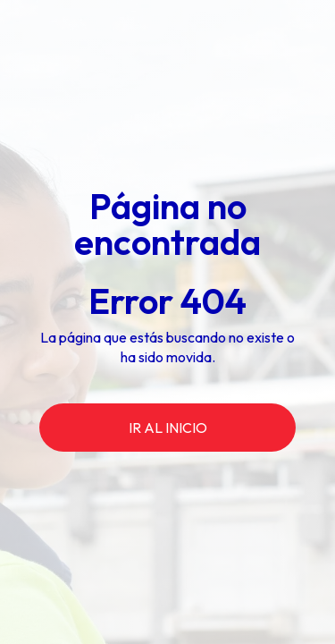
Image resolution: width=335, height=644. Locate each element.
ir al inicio (168, 428)
